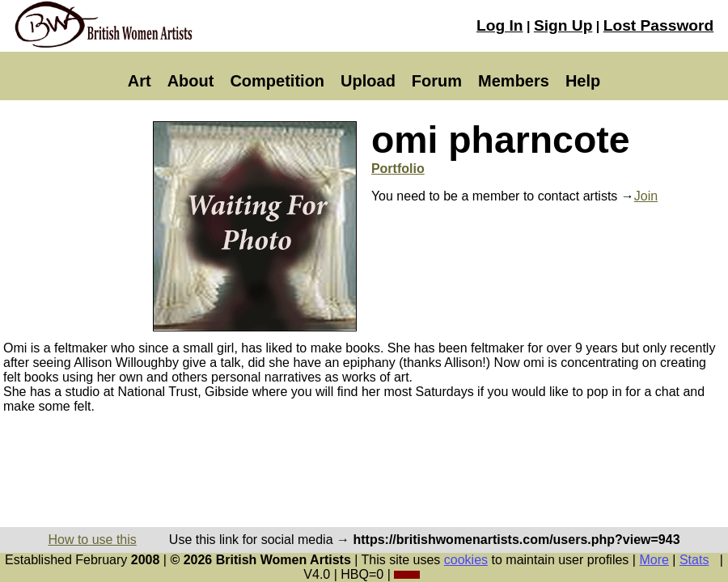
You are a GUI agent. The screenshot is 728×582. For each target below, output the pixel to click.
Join (646, 196)
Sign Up (563, 25)
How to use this (92, 540)
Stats (694, 560)
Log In (500, 25)
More (654, 560)
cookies (466, 560)
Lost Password (658, 25)
